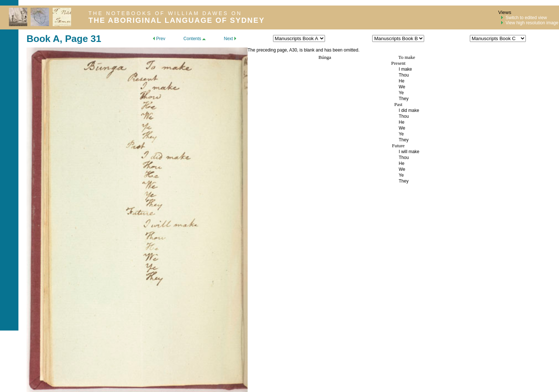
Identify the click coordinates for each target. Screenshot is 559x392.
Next (230, 39)
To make (407, 57)
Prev (159, 39)
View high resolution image (532, 23)
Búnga (325, 57)
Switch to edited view (526, 18)
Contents (195, 39)
